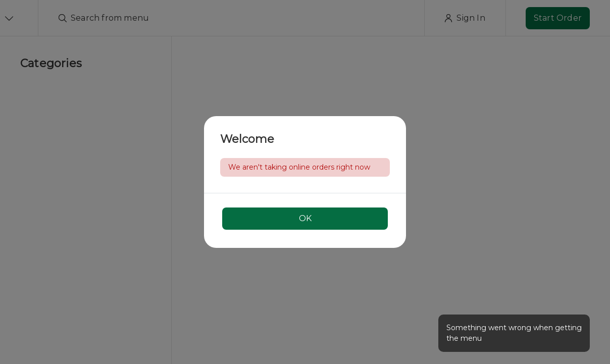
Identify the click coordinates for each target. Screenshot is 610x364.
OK (305, 218)
